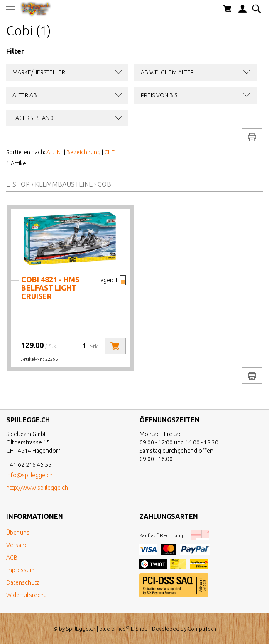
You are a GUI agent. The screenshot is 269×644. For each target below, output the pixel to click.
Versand (17, 545)
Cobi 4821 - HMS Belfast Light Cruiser (50, 288)
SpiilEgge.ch (81, 629)
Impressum (20, 570)
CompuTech (202, 629)
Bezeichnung (83, 152)
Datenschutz (23, 582)
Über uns (18, 533)
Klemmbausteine (64, 184)
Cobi (105, 184)
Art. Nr (55, 152)
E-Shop (18, 184)
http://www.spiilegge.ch (37, 488)
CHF (109, 152)
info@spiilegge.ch (29, 475)
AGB (12, 558)
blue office (114, 629)
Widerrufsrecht (26, 595)
